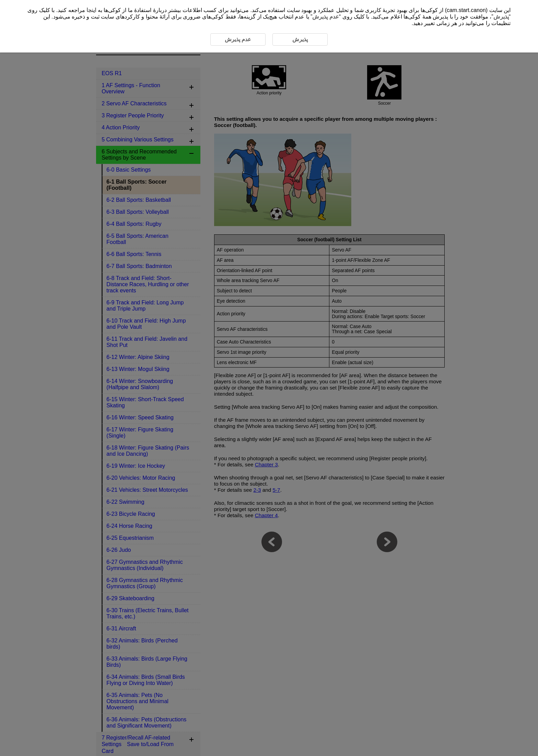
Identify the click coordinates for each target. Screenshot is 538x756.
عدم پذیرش (325, 17)
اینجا (91, 10)
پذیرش (501, 17)
